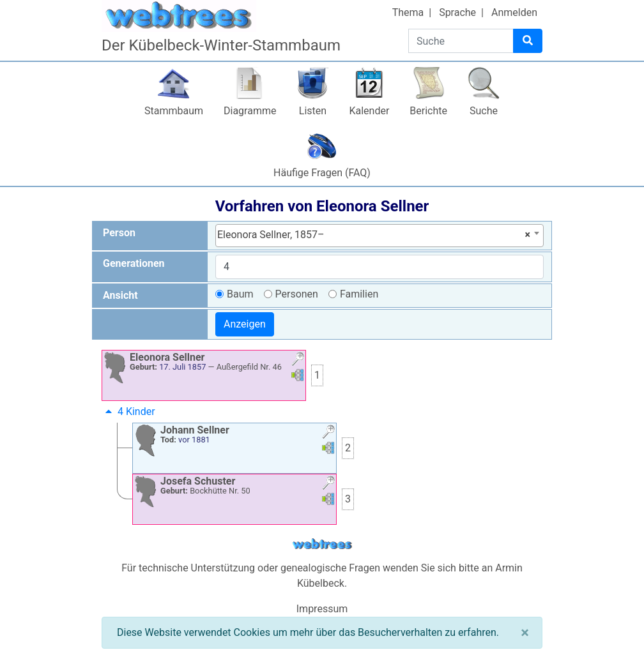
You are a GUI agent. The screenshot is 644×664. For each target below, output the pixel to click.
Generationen (134, 263)
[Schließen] (525, 633)
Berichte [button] (428, 111)
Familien (359, 294)
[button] (298, 360)
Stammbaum (174, 111)
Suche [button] (484, 111)
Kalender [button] (369, 111)
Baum (240, 294)
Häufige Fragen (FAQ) (322, 173)
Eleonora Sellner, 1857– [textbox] (374, 235)
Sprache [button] (457, 12)
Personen (297, 294)
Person (119, 233)
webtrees (322, 544)
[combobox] (379, 236)
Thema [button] (408, 12)
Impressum (322, 609)
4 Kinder (129, 411)
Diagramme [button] (250, 111)
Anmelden (514, 12)
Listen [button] (313, 111)
